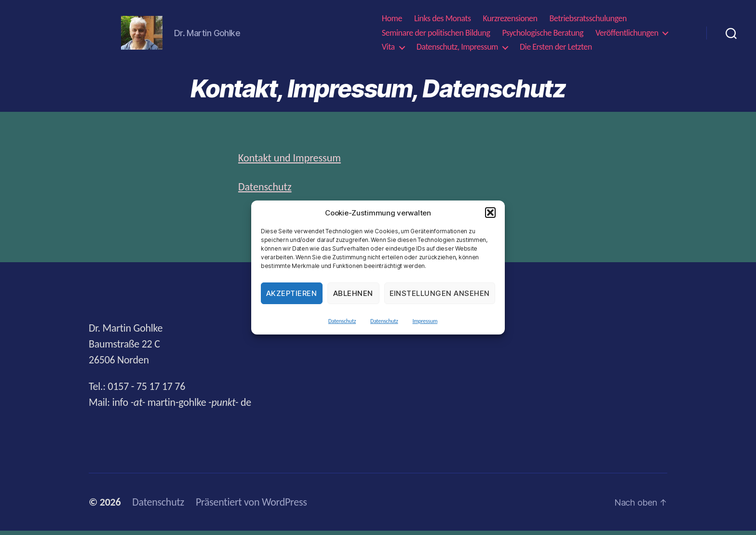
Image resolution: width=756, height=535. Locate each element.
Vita (388, 49)
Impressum (425, 321)
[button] (490, 213)
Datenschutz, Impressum (457, 49)
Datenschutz (342, 321)
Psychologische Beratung (543, 35)
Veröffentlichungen (627, 35)
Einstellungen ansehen (440, 293)
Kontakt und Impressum (290, 162)
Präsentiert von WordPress (251, 506)
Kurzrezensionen (510, 21)
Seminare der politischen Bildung (436, 35)
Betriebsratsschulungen (588, 21)
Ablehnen (353, 293)
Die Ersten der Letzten (556, 49)
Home (392, 21)
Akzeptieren (292, 293)
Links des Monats (443, 21)
